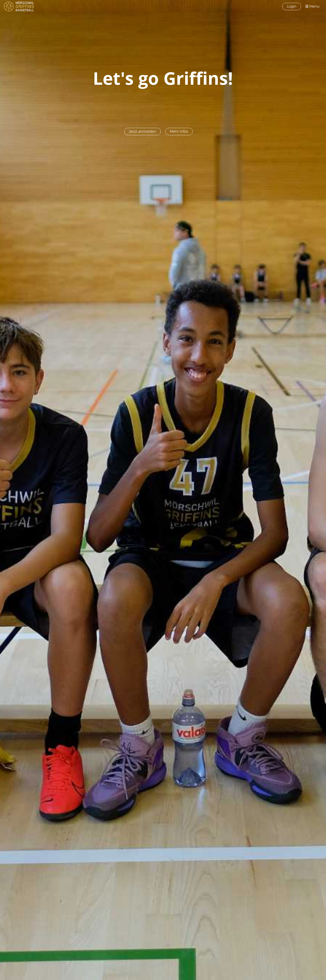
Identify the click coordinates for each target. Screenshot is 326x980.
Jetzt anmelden (142, 131)
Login (292, 6)
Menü (312, 6)
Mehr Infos (179, 131)
